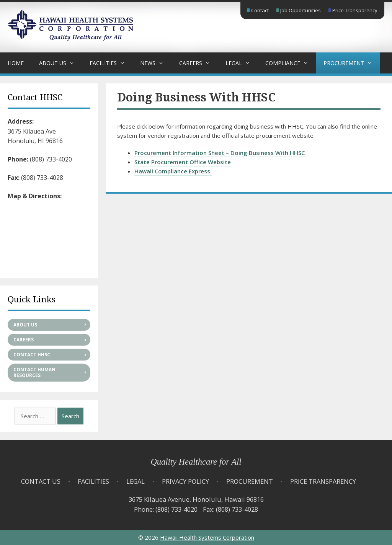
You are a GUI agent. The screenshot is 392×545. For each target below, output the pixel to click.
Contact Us (41, 481)
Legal (242, 63)
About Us (60, 63)
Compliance (291, 63)
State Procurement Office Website (183, 162)
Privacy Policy (185, 481)
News (156, 63)
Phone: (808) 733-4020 (166, 509)
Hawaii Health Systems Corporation (207, 537)
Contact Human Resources (34, 372)
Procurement (352, 63)
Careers (198, 63)
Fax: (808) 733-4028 (230, 509)
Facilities (111, 63)
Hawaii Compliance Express (173, 171)
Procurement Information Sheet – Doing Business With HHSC (220, 153)
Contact (260, 10)
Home (16, 63)
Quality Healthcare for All (196, 462)
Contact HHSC (32, 355)
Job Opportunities (301, 10)
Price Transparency (355, 10)
